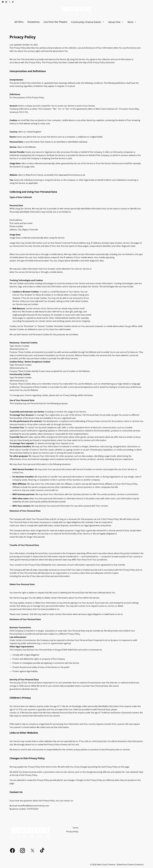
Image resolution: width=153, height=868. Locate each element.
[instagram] (6, 2)
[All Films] (19, 22)
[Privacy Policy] (72, 832)
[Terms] (76, 828)
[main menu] (76, 22)
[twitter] (10, 2)
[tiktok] (13, 2)
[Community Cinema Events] (88, 22)
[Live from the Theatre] (55, 22)
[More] (132, 22)
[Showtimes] (34, 22)
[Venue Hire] (116, 22)
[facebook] (3, 2)
